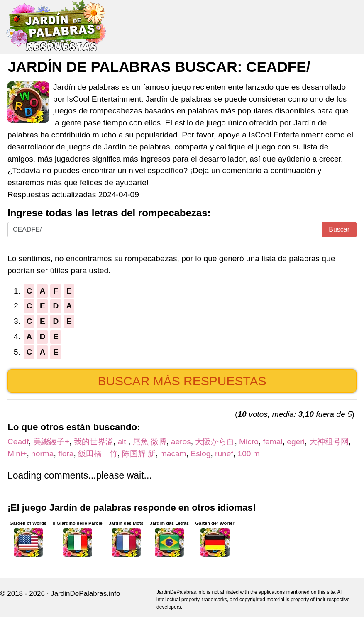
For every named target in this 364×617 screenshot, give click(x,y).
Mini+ (17, 454)
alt (123, 442)
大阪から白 (215, 442)
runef (224, 454)
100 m (248, 454)
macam (173, 454)
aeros (181, 442)
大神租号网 (329, 442)
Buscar (339, 229)
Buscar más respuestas (182, 381)
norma (42, 454)
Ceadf (18, 442)
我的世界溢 (94, 442)
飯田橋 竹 (98, 454)
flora (66, 454)
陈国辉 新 (139, 454)
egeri (296, 442)
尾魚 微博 (150, 442)
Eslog (200, 454)
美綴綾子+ (51, 442)
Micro (249, 442)
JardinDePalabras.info (85, 594)
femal (273, 442)
